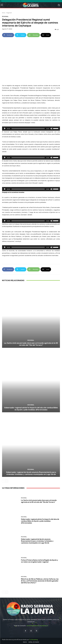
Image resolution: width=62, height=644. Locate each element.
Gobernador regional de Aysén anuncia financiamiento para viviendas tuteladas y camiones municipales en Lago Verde (31, 473)
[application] (31, 129)
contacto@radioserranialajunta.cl (37, 626)
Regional (9, 13)
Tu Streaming (34, 640)
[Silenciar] (51, 129)
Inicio (4, 13)
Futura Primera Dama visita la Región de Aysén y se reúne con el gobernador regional (39, 561)
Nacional (31, 405)
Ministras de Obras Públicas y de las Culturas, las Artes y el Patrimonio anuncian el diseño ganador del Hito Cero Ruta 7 (40, 581)
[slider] (28, 129)
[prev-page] (3, 481)
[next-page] (7, 481)
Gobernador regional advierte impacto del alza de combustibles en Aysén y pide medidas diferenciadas (31, 409)
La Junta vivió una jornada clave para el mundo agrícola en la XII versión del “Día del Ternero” (31, 344)
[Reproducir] (5, 129)
